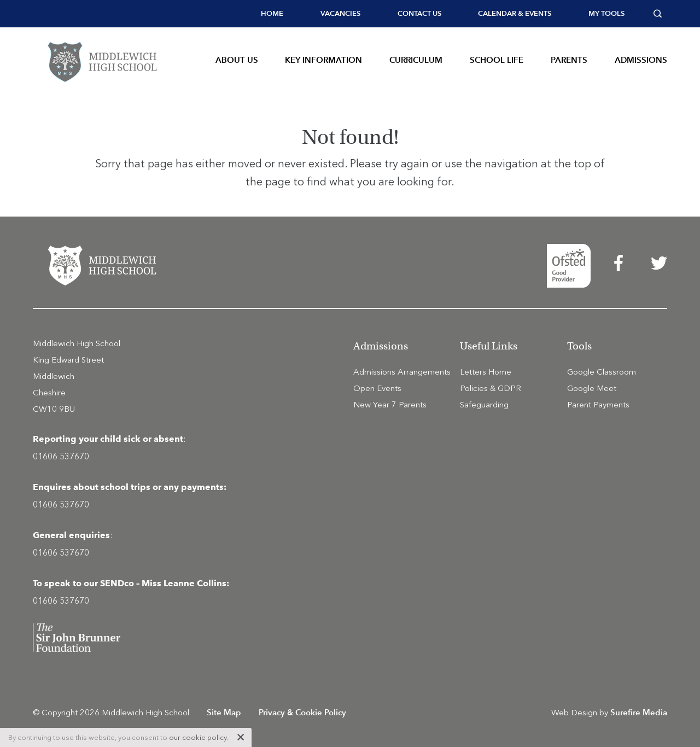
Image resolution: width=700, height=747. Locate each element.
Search (660, 14)
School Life (497, 60)
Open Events (377, 388)
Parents (569, 60)
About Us (237, 60)
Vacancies (340, 13)
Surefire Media (639, 712)
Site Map (224, 712)
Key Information (323, 60)
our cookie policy (198, 737)
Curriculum (416, 60)
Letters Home (486, 372)
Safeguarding (484, 405)
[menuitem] (272, 14)
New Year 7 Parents (390, 405)
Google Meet (592, 388)
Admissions (641, 60)
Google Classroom (602, 372)
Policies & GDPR (491, 388)
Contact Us (419, 13)
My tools (606, 13)
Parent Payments (598, 405)
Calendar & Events (515, 13)
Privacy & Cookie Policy (302, 712)
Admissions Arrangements (402, 372)
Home (272, 13)
